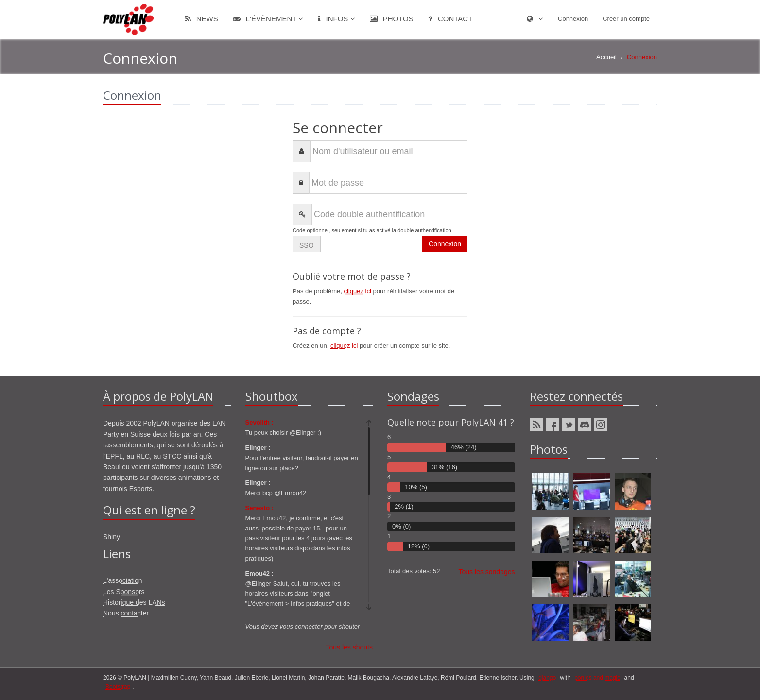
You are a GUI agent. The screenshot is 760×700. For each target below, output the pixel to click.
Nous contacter (126, 613)
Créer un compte (626, 19)
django (547, 678)
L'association (123, 580)
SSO (307, 245)
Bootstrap (118, 687)
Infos (336, 19)
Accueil (606, 57)
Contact (450, 19)
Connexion (573, 19)
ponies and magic (597, 678)
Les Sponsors (124, 592)
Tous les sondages (487, 572)
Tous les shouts (350, 647)
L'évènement (268, 19)
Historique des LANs (134, 602)
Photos (392, 19)
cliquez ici (358, 291)
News (202, 19)
